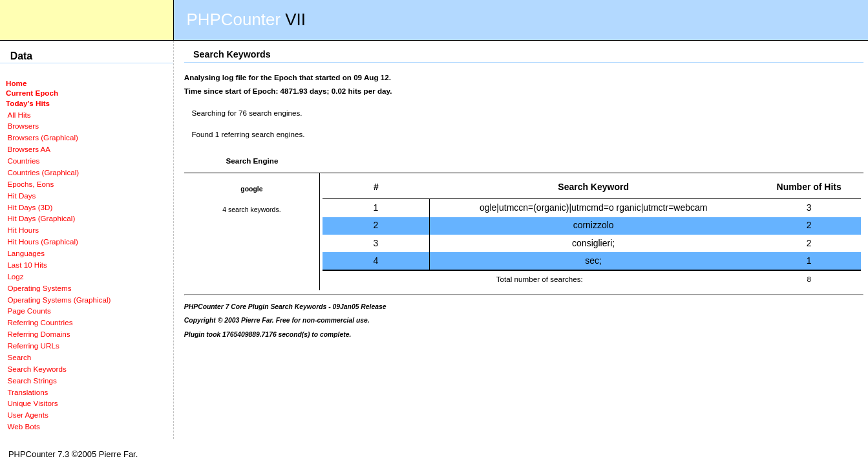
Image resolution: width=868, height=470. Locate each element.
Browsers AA (29, 149)
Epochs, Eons (30, 184)
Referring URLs (33, 346)
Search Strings (32, 380)
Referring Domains (38, 334)
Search (19, 357)
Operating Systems (39, 288)
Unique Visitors (32, 403)
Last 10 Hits (27, 265)
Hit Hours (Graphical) (42, 241)
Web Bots (23, 426)
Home (16, 83)
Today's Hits (28, 103)
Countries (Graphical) (43, 172)
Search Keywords (37, 369)
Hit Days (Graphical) (41, 218)
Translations (27, 392)
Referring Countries (40, 322)
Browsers (23, 126)
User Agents (28, 415)
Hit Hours (23, 230)
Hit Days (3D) (30, 207)
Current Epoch (32, 93)
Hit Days (21, 196)
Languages (26, 253)
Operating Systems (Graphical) (59, 300)
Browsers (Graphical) (42, 137)
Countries (23, 161)
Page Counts (29, 311)
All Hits (19, 115)
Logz (15, 276)
